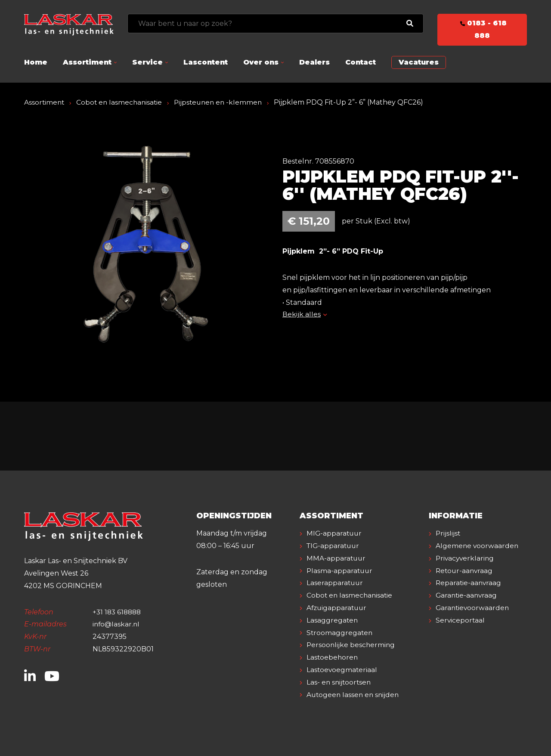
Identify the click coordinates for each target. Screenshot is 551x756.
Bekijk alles (305, 314)
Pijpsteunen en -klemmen (223, 102)
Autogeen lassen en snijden (354, 695)
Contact (361, 62)
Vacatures (419, 62)
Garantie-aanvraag (467, 608)
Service (147, 62)
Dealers (314, 62)
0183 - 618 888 (482, 29)
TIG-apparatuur (334, 546)
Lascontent (206, 62)
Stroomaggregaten (340, 633)
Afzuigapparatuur (338, 608)
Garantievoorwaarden (473, 620)
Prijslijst (448, 533)
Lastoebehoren (333, 657)
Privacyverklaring (466, 571)
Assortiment (87, 62)
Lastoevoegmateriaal (342, 670)
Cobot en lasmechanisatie (121, 102)
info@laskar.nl (117, 624)
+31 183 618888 (118, 612)
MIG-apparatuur (335, 533)
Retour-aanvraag (465, 583)
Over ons (261, 62)
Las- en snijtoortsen (340, 682)
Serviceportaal (461, 633)
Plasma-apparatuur (340, 571)
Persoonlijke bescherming (351, 645)
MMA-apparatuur (337, 558)
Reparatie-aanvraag (469, 595)
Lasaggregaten (333, 620)
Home (36, 62)
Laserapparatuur (335, 583)
